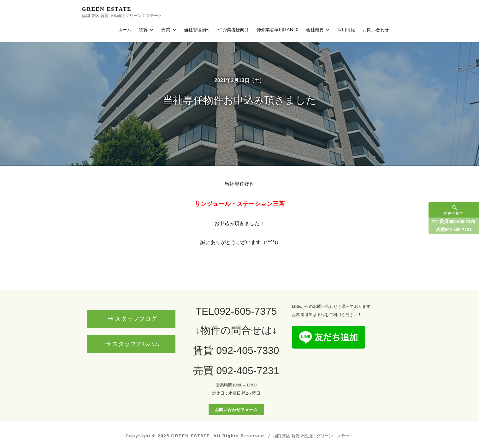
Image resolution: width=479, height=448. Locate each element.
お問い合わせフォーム (236, 410)
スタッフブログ (136, 319)
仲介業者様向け (234, 30)
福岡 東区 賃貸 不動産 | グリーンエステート (313, 436)
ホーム (125, 30)
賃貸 (143, 30)
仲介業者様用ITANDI (278, 30)
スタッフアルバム (136, 344)
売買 (166, 30)
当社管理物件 (197, 30)
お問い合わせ (376, 30)
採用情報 (346, 30)
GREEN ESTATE (107, 9)
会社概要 (315, 30)
